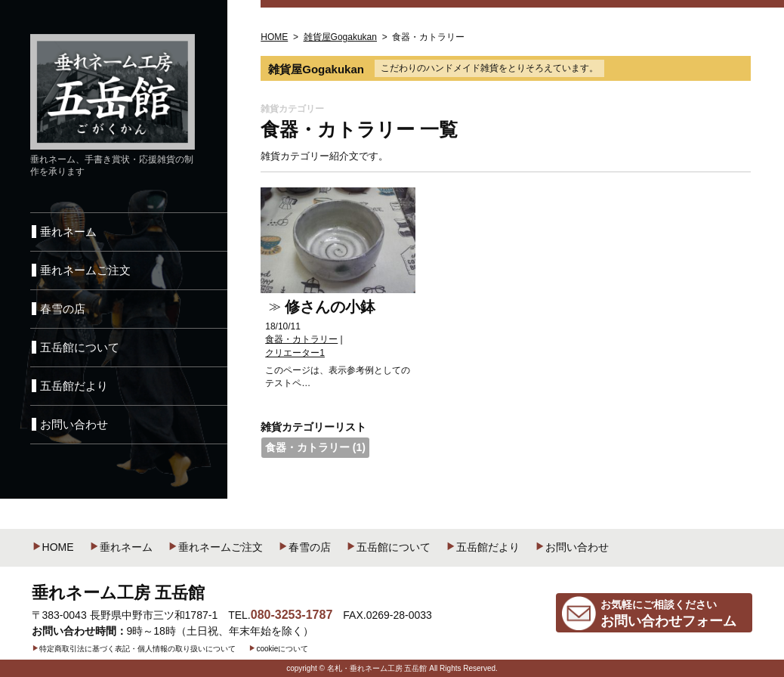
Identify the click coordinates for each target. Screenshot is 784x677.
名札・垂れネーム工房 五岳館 (377, 668)
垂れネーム (121, 547)
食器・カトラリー (301, 339)
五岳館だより (483, 547)
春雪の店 (304, 547)
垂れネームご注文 (215, 547)
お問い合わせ (572, 547)
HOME (53, 547)
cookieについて (278, 649)
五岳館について (388, 547)
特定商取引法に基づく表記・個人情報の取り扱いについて (134, 649)
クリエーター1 (295, 353)
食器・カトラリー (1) (315, 447)
